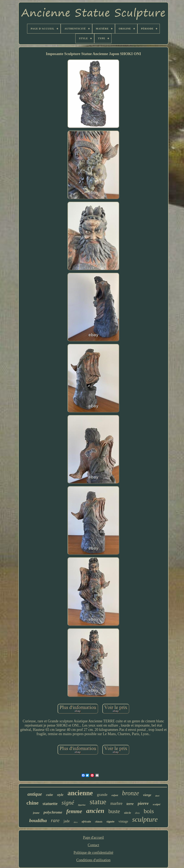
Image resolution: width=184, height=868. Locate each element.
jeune (36, 813)
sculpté (157, 804)
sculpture (145, 819)
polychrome (53, 812)
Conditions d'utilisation (93, 860)
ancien (95, 811)
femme (74, 811)
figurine (82, 805)
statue (98, 802)
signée (110, 821)
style (60, 795)
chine (32, 803)
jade (67, 821)
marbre (116, 803)
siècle (127, 813)
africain (86, 822)
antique (35, 794)
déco (76, 822)
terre (130, 804)
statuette (50, 804)
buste (114, 811)
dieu (137, 813)
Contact (93, 845)
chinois (99, 822)
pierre (143, 803)
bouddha (38, 820)
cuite (49, 795)
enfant (115, 795)
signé (68, 803)
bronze (131, 793)
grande (102, 795)
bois (149, 811)
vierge (147, 795)
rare (55, 820)
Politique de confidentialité (94, 853)
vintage (123, 821)
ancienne (80, 793)
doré (157, 796)
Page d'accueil (94, 838)
